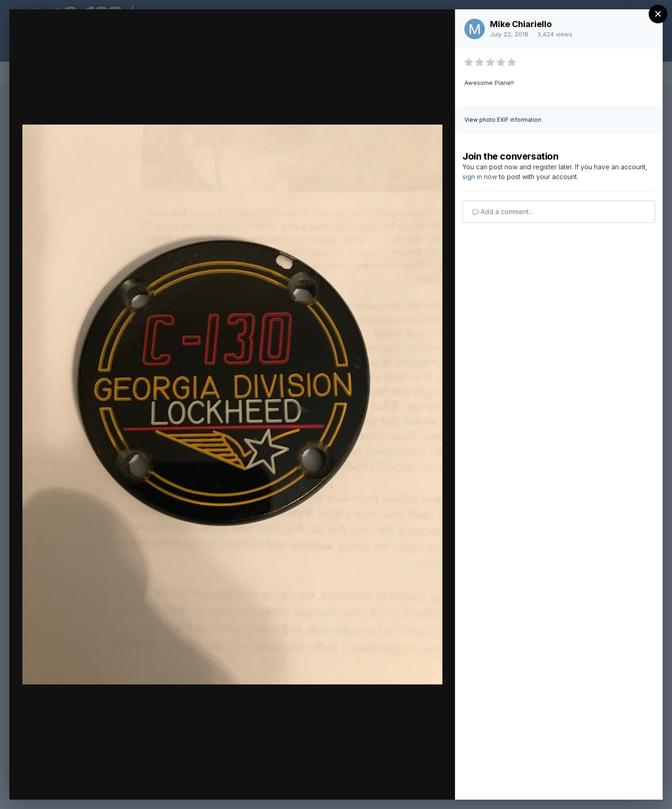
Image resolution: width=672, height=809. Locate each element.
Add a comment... (503, 212)
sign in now (480, 177)
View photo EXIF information (503, 120)
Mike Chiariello (521, 24)
